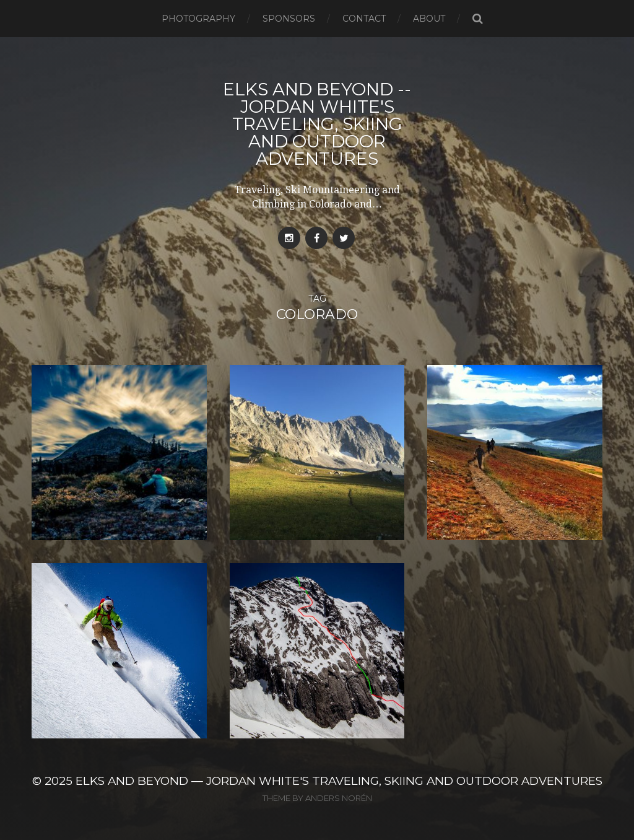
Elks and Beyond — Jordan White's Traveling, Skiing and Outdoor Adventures (339, 781)
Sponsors (289, 19)
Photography (198, 19)
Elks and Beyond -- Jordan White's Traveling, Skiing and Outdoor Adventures (317, 124)
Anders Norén (339, 798)
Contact (364, 19)
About (429, 19)
